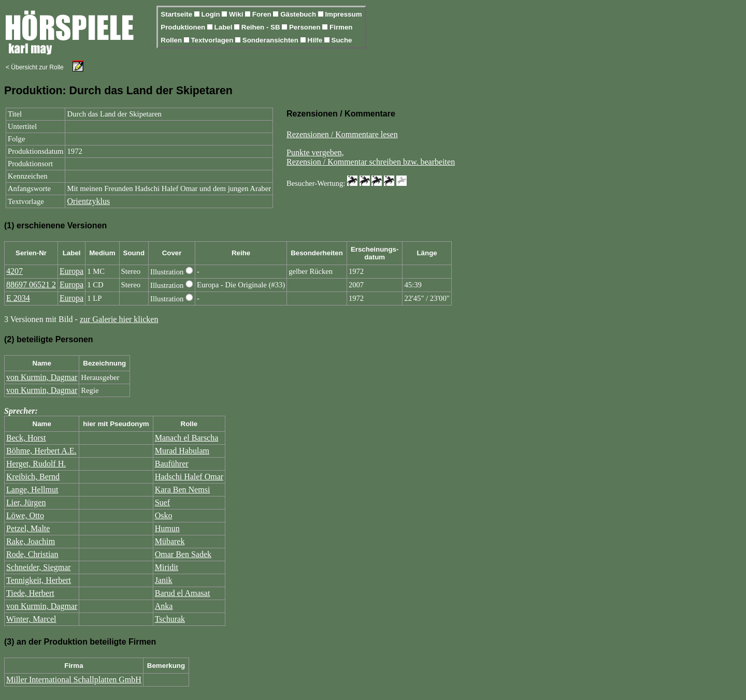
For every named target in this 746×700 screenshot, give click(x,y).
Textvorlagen (213, 40)
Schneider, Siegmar (39, 567)
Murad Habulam (182, 451)
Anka (164, 606)
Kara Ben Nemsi (183, 490)
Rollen (172, 40)
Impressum (343, 14)
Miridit (167, 567)
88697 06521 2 (31, 285)
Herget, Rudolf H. (36, 464)
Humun (167, 528)
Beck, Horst (26, 438)
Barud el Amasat (183, 593)
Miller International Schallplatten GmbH (74, 680)
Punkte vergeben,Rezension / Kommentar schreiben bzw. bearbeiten (371, 157)
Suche (342, 40)
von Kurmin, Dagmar (42, 377)
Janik (164, 580)
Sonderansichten (271, 40)
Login (211, 14)
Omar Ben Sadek (183, 554)
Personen (306, 27)
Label (225, 27)
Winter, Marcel (31, 619)
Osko (164, 515)
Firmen (341, 27)
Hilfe (316, 40)
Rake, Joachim (31, 541)
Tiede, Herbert (30, 593)
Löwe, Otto (25, 515)
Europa (71, 271)
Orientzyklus (88, 201)
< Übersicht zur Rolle (35, 67)
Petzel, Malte (28, 528)
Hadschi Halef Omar (189, 477)
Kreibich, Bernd (33, 477)
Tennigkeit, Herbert (39, 580)
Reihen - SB (262, 27)
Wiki (237, 14)
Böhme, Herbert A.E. (41, 451)
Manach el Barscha (187, 438)
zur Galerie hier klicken (119, 319)
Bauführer (172, 464)
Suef (162, 502)
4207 (15, 271)
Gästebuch (299, 14)
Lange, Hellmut (32, 490)
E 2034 (18, 298)
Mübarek (170, 541)
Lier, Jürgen (26, 502)
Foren (263, 14)
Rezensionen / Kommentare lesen (342, 134)
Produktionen (184, 27)
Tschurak (170, 619)
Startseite (177, 14)
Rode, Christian (32, 554)
